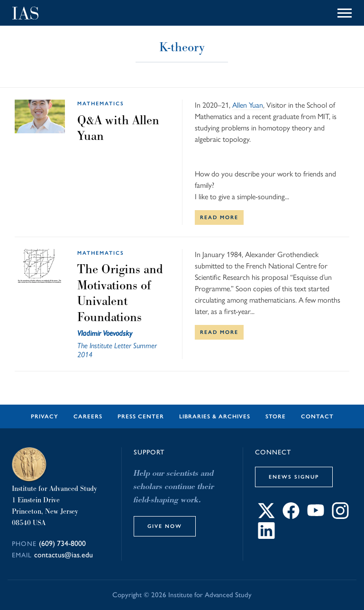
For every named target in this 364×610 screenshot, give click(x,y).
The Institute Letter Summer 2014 (117, 350)
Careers (88, 416)
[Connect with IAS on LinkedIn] (266, 536)
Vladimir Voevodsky (105, 333)
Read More (219, 217)
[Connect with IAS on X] (266, 516)
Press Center (141, 416)
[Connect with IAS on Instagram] (340, 516)
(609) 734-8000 (62, 543)
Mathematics (101, 103)
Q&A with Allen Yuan (118, 128)
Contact (317, 416)
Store (276, 416)
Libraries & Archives (215, 416)
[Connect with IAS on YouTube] (316, 516)
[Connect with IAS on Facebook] (291, 516)
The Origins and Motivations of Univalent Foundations (120, 293)
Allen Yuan (248, 105)
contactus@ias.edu (64, 555)
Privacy (45, 416)
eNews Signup (294, 477)
